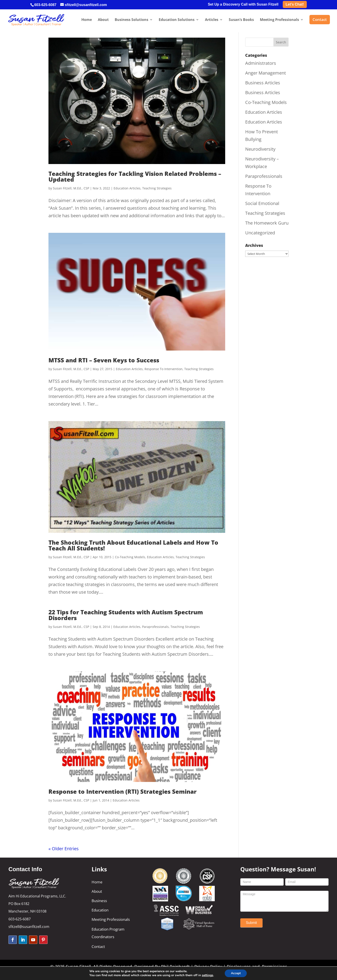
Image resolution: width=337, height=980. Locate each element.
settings (207, 975)
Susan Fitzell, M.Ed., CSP (71, 188)
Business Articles (263, 83)
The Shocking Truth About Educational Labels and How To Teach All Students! (133, 545)
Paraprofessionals (155, 627)
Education (100, 910)
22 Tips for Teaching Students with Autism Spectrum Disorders (126, 615)
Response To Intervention (163, 369)
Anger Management (266, 73)
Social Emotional (262, 203)
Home (97, 882)
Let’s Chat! (295, 4)
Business (99, 901)
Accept (236, 973)
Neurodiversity (260, 149)
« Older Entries (64, 849)
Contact (98, 947)
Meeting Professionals (111, 919)
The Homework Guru (267, 223)
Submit (251, 923)
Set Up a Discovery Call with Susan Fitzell (243, 4)
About (97, 891)
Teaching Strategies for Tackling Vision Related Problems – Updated (135, 177)
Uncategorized (260, 233)
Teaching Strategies (157, 188)
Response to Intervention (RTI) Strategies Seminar (122, 791)
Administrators (261, 63)
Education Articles (127, 188)
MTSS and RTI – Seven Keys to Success (104, 360)
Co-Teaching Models (130, 557)
